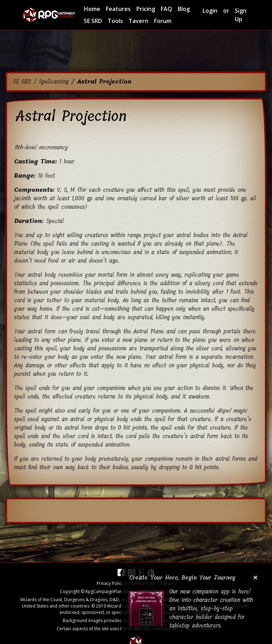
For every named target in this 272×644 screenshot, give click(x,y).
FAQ (166, 9)
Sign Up (241, 15)
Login (210, 11)
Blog (184, 9)
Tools (115, 21)
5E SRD (93, 21)
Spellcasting (54, 82)
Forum (163, 21)
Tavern (138, 21)
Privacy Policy (110, 583)
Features (118, 9)
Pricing (146, 9)
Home (92, 9)
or (226, 11)
